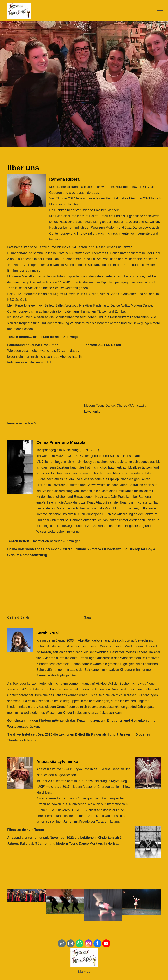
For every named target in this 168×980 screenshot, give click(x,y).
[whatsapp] (79, 944)
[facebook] (97, 944)
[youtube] (106, 944)
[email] (71, 944)
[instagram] (89, 944)
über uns (23, 168)
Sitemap (84, 972)
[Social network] (62, 944)
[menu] (160, 11)
